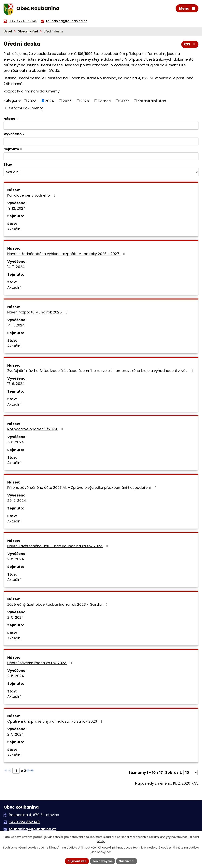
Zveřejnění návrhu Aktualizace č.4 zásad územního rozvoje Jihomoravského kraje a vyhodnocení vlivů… (101, 371)
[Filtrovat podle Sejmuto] (101, 157)
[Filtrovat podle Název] (101, 127)
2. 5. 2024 (16, 560)
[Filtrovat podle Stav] (101, 173)
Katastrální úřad (152, 101)
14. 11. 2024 (16, 268)
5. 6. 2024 (16, 443)
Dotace (104, 101)
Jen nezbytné (102, 861)
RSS (190, 45)
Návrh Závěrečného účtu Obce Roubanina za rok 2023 (58, 547)
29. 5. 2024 (17, 501)
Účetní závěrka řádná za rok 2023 (40, 664)
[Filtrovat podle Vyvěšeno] (101, 142)
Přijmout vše (76, 861)
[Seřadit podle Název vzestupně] (17, 119)
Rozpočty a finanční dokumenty (32, 92)
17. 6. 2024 (16, 384)
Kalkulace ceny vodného (32, 196)
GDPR (124, 101)
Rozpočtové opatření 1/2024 (36, 430)
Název (9, 120)
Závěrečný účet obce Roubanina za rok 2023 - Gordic (58, 605)
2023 (32, 101)
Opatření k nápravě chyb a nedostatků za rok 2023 (56, 722)
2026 (85, 101)
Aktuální (14, 230)
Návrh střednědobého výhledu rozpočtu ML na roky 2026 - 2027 (67, 255)
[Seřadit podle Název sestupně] (17, 120)
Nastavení (127, 861)
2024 (49, 101)
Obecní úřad (28, 32)
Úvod (8, 32)
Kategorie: (12, 101)
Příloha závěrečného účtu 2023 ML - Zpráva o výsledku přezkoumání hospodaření (83, 488)
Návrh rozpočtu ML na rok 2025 (38, 313)
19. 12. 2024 (16, 209)
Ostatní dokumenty (26, 109)
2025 (67, 101)
